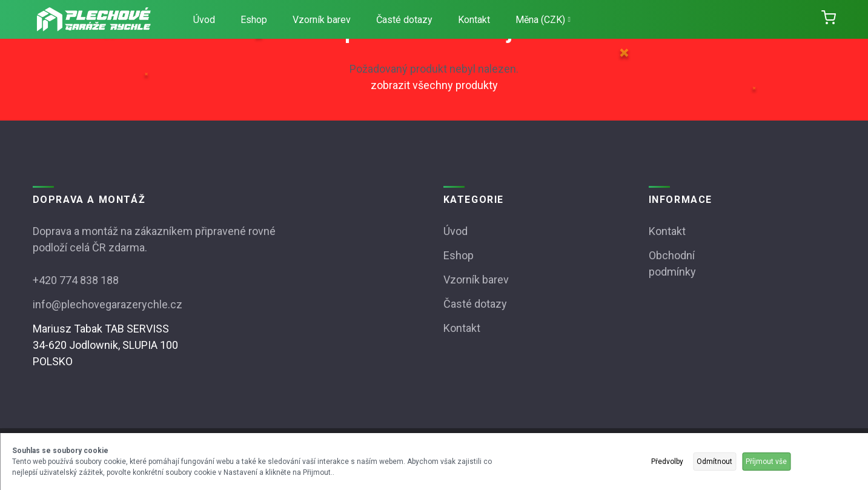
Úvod (204, 20)
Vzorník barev (322, 20)
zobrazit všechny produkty (434, 85)
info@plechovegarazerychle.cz (108, 304)
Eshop (254, 20)
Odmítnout (714, 462)
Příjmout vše (766, 462)
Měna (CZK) (543, 20)
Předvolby (667, 462)
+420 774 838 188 (76, 280)
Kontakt (474, 20)
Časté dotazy (404, 20)
